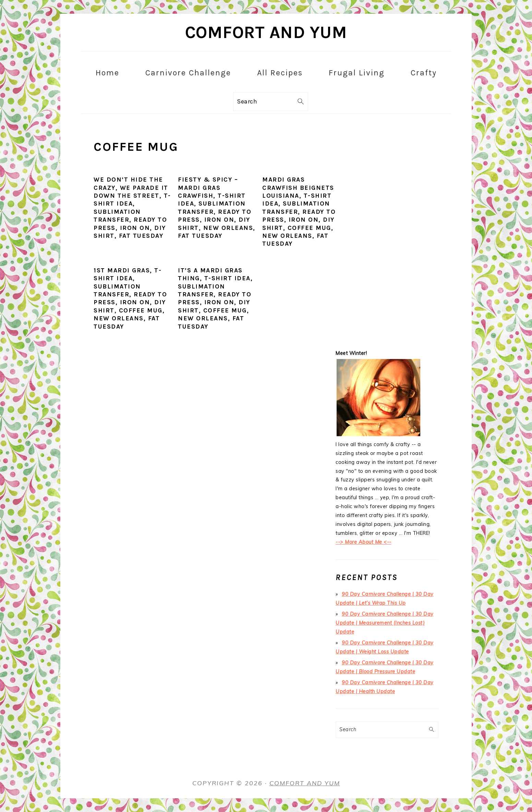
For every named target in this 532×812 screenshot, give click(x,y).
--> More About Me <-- (364, 542)
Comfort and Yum (266, 32)
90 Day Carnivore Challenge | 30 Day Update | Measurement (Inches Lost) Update (385, 623)
